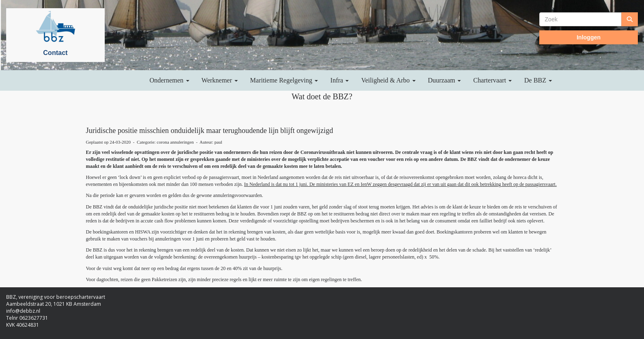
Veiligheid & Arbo (388, 80)
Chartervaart (492, 80)
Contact (55, 53)
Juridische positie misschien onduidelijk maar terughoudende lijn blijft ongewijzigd (209, 131)
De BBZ (538, 80)
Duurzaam (445, 80)
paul (218, 142)
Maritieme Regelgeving (284, 80)
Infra (339, 80)
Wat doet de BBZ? (322, 96)
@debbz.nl (23, 311)
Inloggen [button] (589, 37)
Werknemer (220, 80)
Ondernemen (169, 80)
